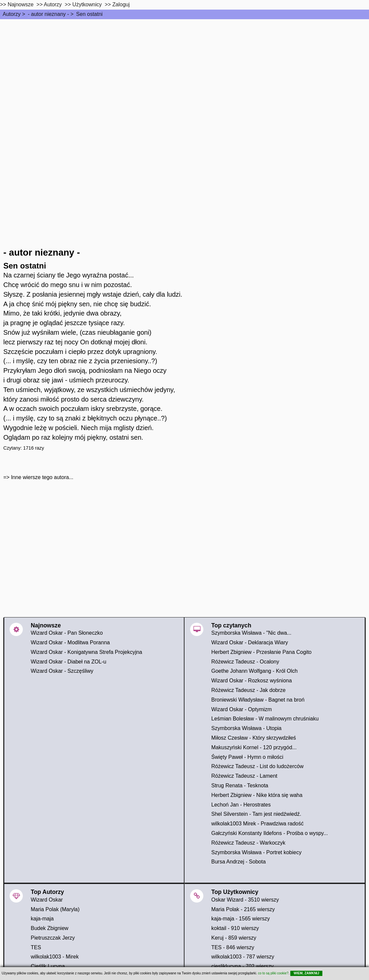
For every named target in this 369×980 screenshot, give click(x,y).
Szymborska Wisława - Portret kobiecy (256, 852)
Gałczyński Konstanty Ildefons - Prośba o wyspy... (270, 833)
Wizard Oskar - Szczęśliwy (62, 671)
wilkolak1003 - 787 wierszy (243, 957)
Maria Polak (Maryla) (55, 909)
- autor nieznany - (48, 14)
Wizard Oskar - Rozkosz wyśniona (252, 681)
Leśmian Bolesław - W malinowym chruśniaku (265, 719)
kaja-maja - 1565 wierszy (241, 919)
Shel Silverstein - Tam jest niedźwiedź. (256, 814)
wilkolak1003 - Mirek (55, 957)
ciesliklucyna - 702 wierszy (243, 966)
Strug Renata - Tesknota (240, 785)
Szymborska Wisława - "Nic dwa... (251, 633)
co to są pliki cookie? (273, 973)
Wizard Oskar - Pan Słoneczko (67, 633)
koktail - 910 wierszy (235, 928)
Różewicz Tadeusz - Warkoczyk (248, 843)
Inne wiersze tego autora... (42, 477)
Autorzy (12, 14)
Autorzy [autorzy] (53, 4)
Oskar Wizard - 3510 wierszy (245, 900)
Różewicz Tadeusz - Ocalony (245, 662)
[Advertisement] (184, 69)
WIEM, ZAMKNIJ (306, 973)
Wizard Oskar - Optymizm (242, 709)
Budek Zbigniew (50, 928)
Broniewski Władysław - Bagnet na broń (258, 700)
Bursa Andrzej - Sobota (239, 862)
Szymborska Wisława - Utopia (246, 728)
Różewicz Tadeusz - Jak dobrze (248, 690)
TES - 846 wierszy (233, 947)
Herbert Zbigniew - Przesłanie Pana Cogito (261, 652)
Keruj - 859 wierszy (234, 938)
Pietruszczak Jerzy (53, 938)
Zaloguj (121, 4)
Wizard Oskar (47, 900)
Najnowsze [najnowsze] (20, 4)
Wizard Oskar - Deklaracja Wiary (250, 642)
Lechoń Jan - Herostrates (241, 805)
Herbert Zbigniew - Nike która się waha (257, 795)
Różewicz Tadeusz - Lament (244, 776)
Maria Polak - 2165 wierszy (243, 909)
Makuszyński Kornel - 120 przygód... (254, 747)
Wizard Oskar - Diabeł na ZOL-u (69, 662)
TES (36, 947)
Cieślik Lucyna (48, 966)
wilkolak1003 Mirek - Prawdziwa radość (257, 824)
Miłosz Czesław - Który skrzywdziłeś (254, 738)
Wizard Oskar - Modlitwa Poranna (70, 642)
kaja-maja (42, 919)
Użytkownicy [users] (87, 4)
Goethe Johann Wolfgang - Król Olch (254, 671)
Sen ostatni (89, 14)
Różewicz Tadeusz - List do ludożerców (257, 766)
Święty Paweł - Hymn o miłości (247, 757)
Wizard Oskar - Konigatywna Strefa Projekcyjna (86, 652)
